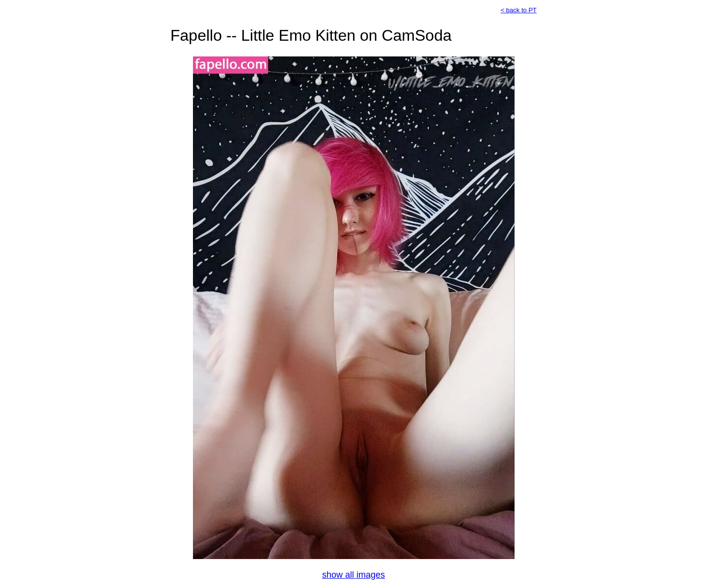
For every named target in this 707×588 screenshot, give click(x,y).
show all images (353, 575)
